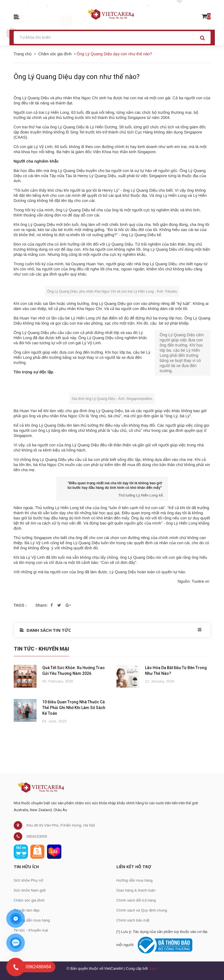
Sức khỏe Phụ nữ (29, 880)
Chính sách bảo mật (133, 920)
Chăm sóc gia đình (29, 900)
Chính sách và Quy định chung (142, 910)
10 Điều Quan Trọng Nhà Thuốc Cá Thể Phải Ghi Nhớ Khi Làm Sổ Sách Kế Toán (74, 708)
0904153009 (37, 836)
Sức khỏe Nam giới (30, 890)
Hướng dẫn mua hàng (32, 920)
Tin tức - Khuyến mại (31, 930)
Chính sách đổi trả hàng (136, 900)
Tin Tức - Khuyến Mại (41, 649)
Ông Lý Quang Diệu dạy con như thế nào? (77, 77)
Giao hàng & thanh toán (136, 890)
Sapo (153, 968)
